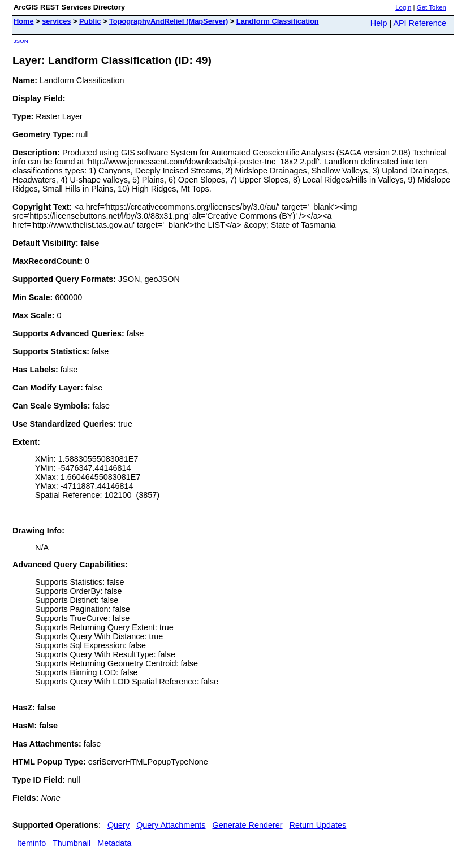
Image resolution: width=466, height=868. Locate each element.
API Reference (420, 23)
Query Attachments (171, 825)
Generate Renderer (248, 825)
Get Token (432, 7)
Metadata (114, 843)
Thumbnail (72, 843)
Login (403, 7)
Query (118, 825)
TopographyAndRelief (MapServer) (169, 21)
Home (24, 21)
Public (90, 21)
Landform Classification (278, 21)
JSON (21, 41)
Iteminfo (31, 843)
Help (379, 23)
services (56, 21)
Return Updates (318, 825)
